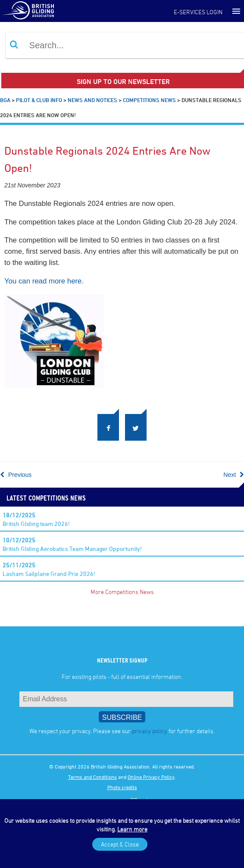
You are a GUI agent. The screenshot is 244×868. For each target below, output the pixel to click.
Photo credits (122, 787)
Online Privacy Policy (151, 777)
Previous (16, 475)
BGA (5, 100)
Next (234, 475)
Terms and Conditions (92, 777)
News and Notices (92, 100)
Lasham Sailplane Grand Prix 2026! (49, 569)
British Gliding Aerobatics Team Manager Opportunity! (72, 544)
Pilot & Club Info (39, 100)
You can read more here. (44, 281)
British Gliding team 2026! (36, 519)
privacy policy (150, 731)
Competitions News (149, 100)
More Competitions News (122, 592)
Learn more (132, 829)
